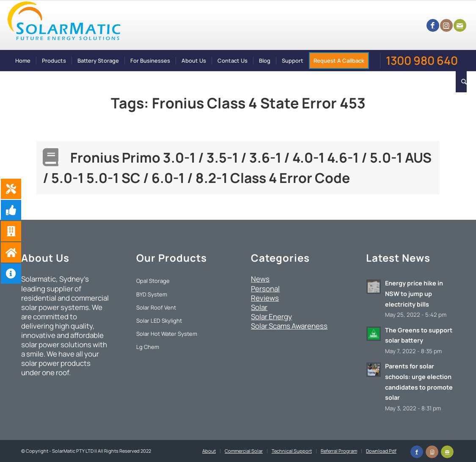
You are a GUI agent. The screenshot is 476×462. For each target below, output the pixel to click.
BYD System (152, 294)
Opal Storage (153, 281)
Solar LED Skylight (159, 321)
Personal (265, 289)
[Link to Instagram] (446, 25)
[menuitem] (23, 61)
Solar (259, 307)
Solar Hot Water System (167, 334)
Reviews (265, 298)
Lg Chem (148, 347)
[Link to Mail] (460, 25)
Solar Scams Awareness (289, 326)
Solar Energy (271, 317)
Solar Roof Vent (156, 307)
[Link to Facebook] (433, 25)
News (260, 279)
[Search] (461, 82)
